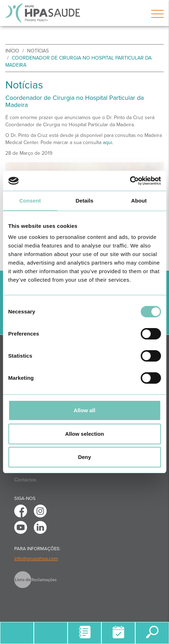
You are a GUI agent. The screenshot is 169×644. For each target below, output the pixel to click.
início (12, 51)
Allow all (84, 410)
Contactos (25, 480)
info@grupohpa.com (36, 559)
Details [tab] (85, 201)
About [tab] (139, 201)
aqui (107, 142)
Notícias (38, 51)
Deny (84, 457)
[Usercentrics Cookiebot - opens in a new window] (130, 181)
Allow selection (84, 434)
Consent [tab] (30, 201)
